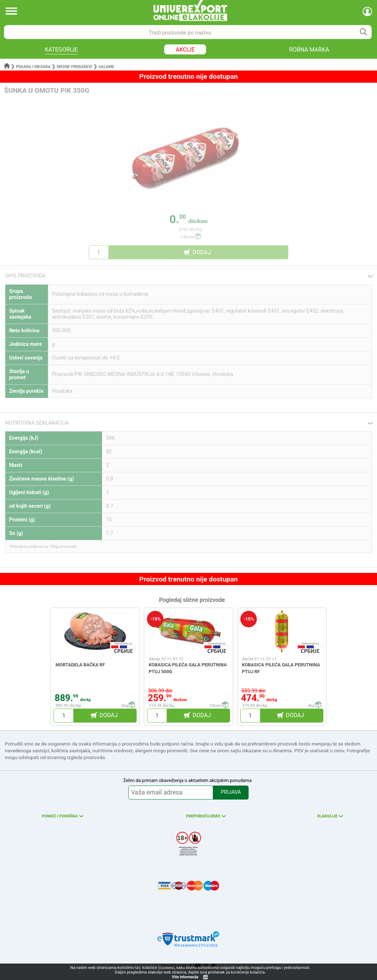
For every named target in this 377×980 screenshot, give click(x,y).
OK (206, 977)
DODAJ (202, 252)
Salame (106, 67)
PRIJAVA (231, 792)
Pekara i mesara (33, 67)
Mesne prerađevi (75, 67)
